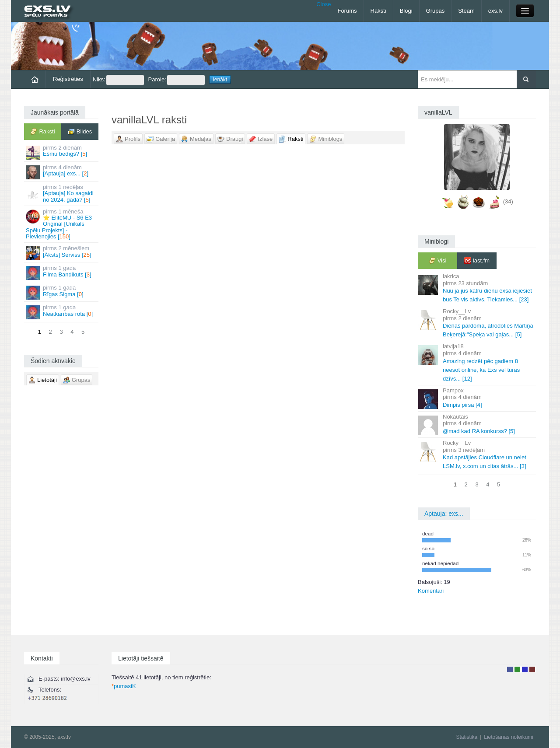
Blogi (406, 11)
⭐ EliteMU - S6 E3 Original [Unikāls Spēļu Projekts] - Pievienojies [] (62, 224)
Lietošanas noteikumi (509, 737)
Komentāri (431, 591)
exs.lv (495, 11)
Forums (347, 11)
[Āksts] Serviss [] (62, 253)
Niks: (118, 80)
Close (324, 4)
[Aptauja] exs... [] (62, 172)
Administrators (532, 669)
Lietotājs (510, 669)
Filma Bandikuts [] (62, 272)
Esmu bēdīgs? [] (62, 152)
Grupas (436, 11)
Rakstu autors (517, 669)
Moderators (525, 669)
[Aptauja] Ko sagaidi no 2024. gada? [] (62, 193)
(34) (508, 201)
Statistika (467, 737)
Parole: (177, 80)
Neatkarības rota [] (62, 312)
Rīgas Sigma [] (62, 292)
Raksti (378, 11)
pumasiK (124, 686)
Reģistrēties (68, 79)
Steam (466, 11)
